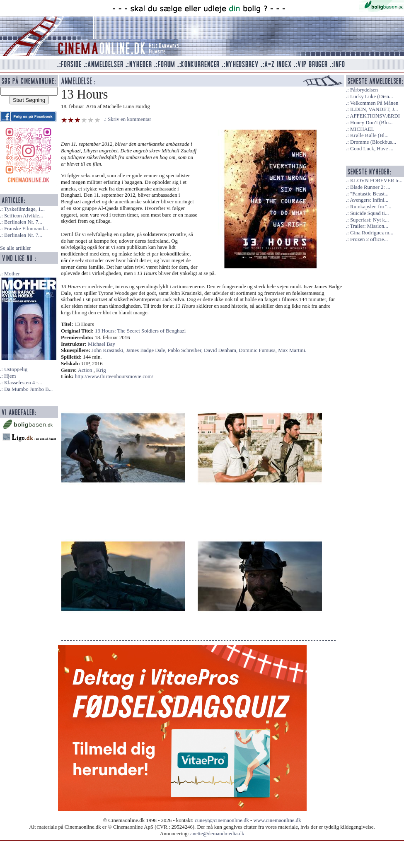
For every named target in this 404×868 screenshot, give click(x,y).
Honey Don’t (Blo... (371, 123)
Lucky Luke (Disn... (371, 96)
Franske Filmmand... (26, 229)
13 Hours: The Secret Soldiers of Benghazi (140, 331)
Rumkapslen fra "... (371, 207)
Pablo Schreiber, (186, 350)
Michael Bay (102, 344)
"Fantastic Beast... (369, 194)
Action (85, 370)
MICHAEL (362, 129)
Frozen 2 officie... (369, 239)
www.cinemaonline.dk (277, 820)
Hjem (10, 376)
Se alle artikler (16, 248)
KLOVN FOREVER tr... (376, 181)
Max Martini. (292, 350)
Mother (12, 274)
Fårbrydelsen (364, 90)
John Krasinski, (109, 350)
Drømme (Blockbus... (373, 142)
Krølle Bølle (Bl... (369, 135)
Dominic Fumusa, (258, 350)
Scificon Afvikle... (24, 216)
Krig (101, 370)
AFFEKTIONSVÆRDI (375, 116)
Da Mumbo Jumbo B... (28, 389)
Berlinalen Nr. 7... (23, 222)
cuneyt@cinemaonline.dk (222, 820)
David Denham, (221, 350)
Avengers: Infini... (369, 200)
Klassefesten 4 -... (23, 383)
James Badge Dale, (147, 350)
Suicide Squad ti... (369, 213)
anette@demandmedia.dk (217, 834)
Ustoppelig (16, 369)
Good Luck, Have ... (372, 149)
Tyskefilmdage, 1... (24, 209)
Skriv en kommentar (129, 119)
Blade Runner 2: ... (370, 187)
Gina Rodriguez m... (372, 233)
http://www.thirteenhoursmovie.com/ (114, 376)
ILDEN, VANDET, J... (374, 109)
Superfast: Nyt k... (369, 220)
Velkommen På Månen (374, 103)
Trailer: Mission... (369, 226)
